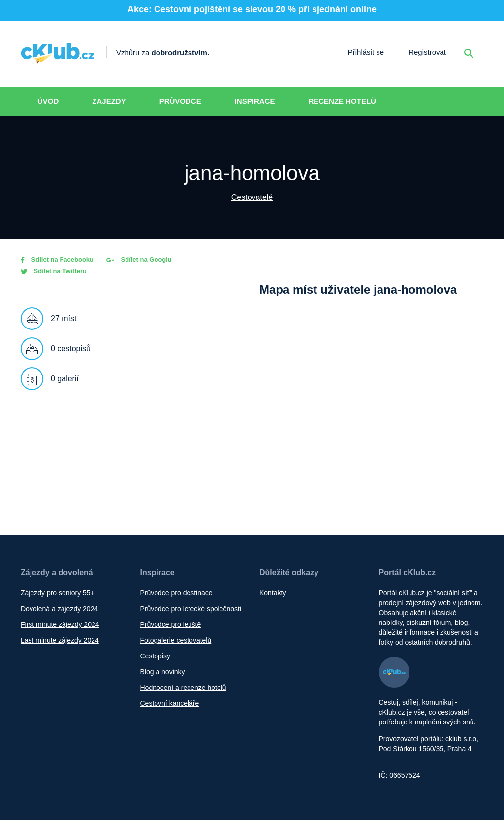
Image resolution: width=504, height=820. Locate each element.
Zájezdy (109, 101)
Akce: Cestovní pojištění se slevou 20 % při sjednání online (252, 9)
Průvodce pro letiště (171, 624)
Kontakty (273, 593)
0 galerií (65, 378)
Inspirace (255, 101)
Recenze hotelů (342, 101)
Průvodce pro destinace (176, 593)
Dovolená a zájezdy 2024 (59, 609)
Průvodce (180, 101)
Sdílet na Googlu (139, 259)
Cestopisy (155, 656)
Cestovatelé (252, 197)
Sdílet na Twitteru (54, 271)
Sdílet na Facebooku (57, 259)
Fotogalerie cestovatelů (176, 640)
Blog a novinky (163, 672)
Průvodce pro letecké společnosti (191, 609)
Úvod (48, 101)
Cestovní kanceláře (170, 703)
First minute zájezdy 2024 (60, 624)
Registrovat (427, 52)
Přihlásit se (366, 52)
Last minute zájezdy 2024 (60, 640)
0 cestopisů (71, 348)
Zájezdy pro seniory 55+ (58, 593)
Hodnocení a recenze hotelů (183, 688)
